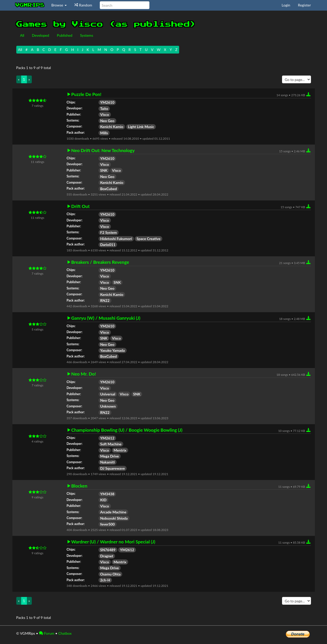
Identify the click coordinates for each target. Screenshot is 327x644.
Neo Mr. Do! (84, 374)
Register (305, 5)
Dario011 (108, 245)
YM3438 (107, 494)
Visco (105, 114)
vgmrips (30, 5)
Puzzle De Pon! (86, 94)
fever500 (108, 524)
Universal (108, 394)
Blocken (79, 486)
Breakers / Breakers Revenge (100, 262)
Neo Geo (107, 121)
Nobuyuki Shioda (114, 518)
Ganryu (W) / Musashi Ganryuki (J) (106, 318)
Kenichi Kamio (112, 127)
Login (286, 5)
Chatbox (65, 633)
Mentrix (120, 450)
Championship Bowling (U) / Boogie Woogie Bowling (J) (127, 430)
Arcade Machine (113, 512)
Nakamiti (108, 462)
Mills (104, 133)
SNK (104, 170)
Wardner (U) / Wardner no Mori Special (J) (113, 542)
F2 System (109, 232)
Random (83, 5)
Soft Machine (111, 444)
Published (65, 35)
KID (103, 500)
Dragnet (107, 556)
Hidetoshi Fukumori (116, 239)
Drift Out (81, 206)
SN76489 (108, 550)
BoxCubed (109, 189)
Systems (87, 35)
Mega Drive (110, 456)
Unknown (108, 406)
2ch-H (105, 580)
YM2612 (107, 438)
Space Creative (149, 239)
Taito (104, 108)
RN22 (105, 300)
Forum (47, 633)
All (22, 35)
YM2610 (107, 102)
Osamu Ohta (111, 574)
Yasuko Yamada (113, 350)
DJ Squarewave (113, 468)
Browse (59, 5)
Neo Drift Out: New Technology (103, 151)
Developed (41, 35)
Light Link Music (141, 127)
